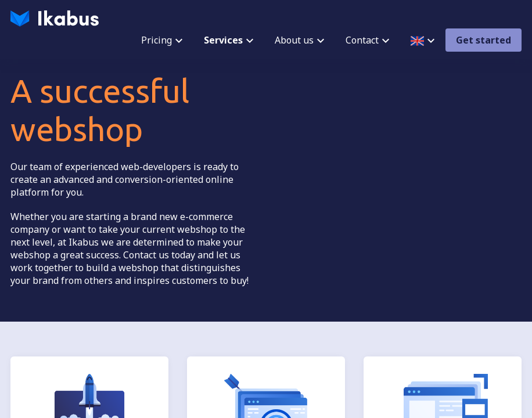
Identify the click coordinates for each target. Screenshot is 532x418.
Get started (484, 40)
